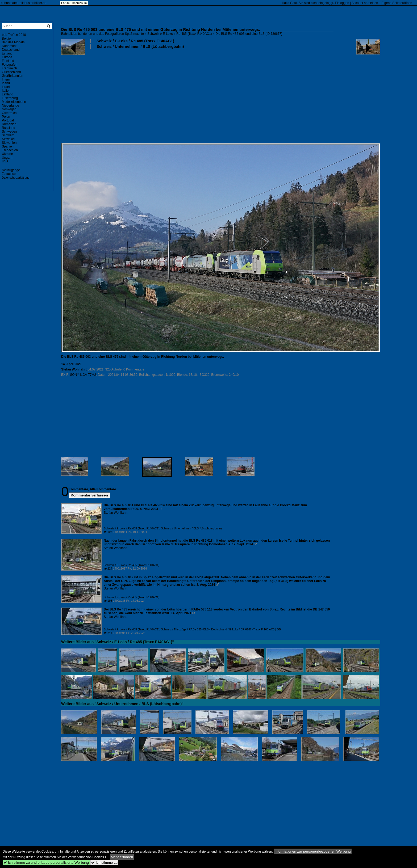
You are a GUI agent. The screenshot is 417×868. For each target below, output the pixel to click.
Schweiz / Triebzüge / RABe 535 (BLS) (185, 629)
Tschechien (10, 150)
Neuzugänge (11, 170)
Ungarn (7, 158)
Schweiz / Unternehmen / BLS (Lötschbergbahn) (140, 47)
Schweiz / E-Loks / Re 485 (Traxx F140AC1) (135, 41)
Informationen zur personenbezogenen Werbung (313, 851)
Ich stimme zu (104, 863)
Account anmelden (365, 3)
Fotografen (10, 65)
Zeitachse (9, 174)
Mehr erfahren (122, 857)
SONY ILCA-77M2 (83, 375)
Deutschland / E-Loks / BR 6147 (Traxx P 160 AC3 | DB (246, 629)
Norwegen (9, 109)
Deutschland (11, 50)
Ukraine (7, 154)
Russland (9, 128)
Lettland (8, 94)
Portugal (8, 120)
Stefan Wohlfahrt (74, 369)
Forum (65, 3)
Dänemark (9, 46)
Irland (6, 83)
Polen (6, 117)
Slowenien (9, 143)
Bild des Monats (13, 42)
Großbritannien (12, 76)
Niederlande (11, 106)
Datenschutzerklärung (16, 178)
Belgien (7, 39)
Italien (6, 91)
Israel (6, 87)
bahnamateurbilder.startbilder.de (24, 3)
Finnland (8, 61)
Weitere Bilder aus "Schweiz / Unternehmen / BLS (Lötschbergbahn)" (122, 704)
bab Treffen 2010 (14, 35)
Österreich (9, 113)
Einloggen (342, 3)
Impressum (80, 3)
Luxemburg (10, 98)
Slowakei (8, 139)
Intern (6, 79)
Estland (7, 53)
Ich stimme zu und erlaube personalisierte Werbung (46, 863)
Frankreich (9, 68)
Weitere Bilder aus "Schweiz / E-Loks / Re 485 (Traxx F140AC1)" (118, 642)
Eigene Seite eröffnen (397, 3)
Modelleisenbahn (14, 102)
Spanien (8, 146)
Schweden (9, 132)
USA (5, 161)
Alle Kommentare (103, 489)
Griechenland (11, 72)
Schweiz (153, 34)
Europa (7, 57)
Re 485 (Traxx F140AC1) (194, 34)
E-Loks (168, 34)
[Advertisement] (221, 95)
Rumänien (9, 124)
